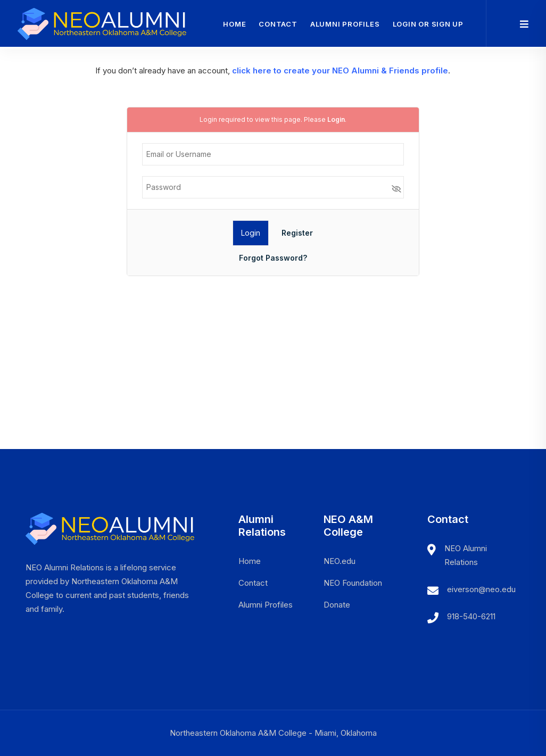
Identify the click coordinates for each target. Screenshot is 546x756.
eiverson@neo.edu (481, 589)
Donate (337, 605)
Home (234, 24)
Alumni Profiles (345, 24)
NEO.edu (340, 561)
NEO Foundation (353, 583)
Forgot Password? (273, 258)
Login (336, 119)
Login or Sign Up (428, 24)
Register (297, 233)
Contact (278, 24)
